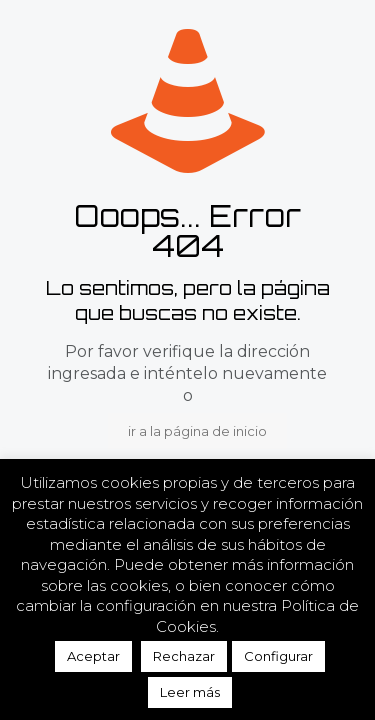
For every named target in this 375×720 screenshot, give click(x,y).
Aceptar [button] (93, 656)
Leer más (190, 692)
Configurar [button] (278, 656)
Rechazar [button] (184, 656)
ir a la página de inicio (197, 431)
